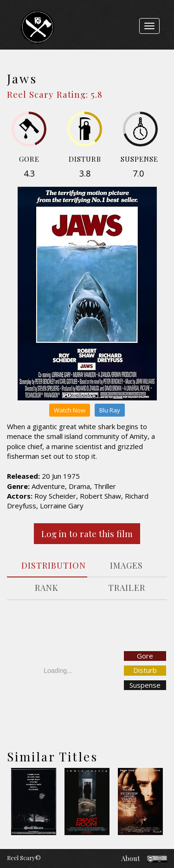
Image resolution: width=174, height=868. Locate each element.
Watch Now (70, 410)
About (131, 858)
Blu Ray (110, 410)
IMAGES (126, 565)
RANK (47, 588)
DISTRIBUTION (50, 565)
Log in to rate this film (87, 533)
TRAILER (127, 588)
